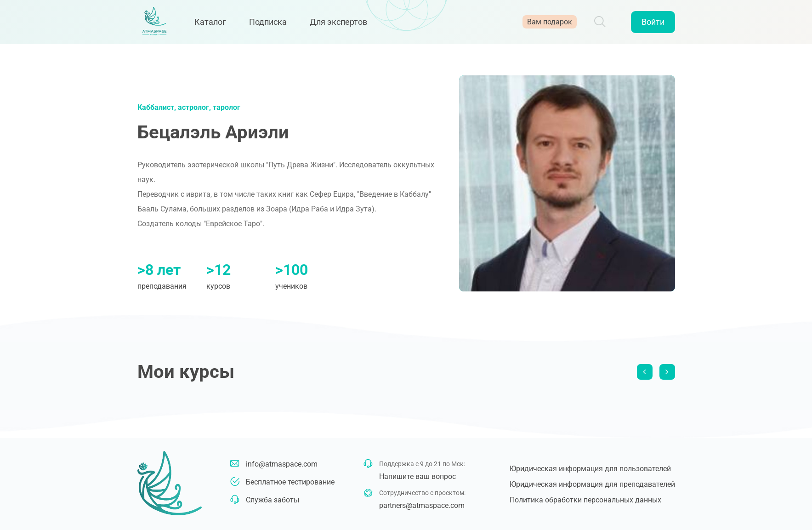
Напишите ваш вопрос (417, 476)
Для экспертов (344, 24)
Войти (653, 24)
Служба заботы (273, 500)
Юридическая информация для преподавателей (592, 484)
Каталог (215, 24)
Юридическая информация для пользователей (590, 469)
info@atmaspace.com (282, 464)
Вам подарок (550, 24)
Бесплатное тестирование (290, 482)
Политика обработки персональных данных (585, 500)
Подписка (273, 24)
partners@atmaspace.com (422, 505)
